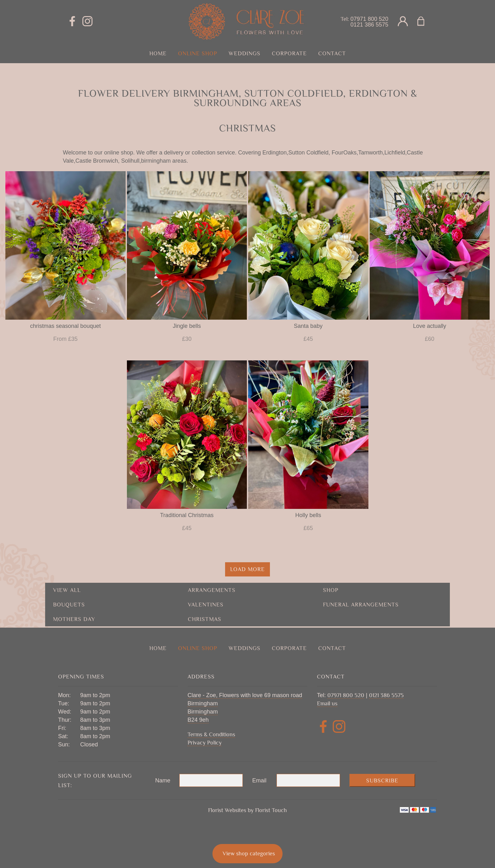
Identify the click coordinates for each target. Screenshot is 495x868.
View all (67, 590)
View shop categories (249, 853)
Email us (327, 703)
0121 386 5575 (369, 25)
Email (259, 781)
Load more (247, 569)
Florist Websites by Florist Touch (247, 810)
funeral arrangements (361, 605)
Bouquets (69, 605)
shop (331, 590)
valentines (206, 605)
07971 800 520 (369, 19)
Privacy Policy (205, 743)
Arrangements (212, 590)
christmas (205, 619)
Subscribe (382, 781)
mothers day (74, 619)
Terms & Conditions (211, 734)
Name (163, 781)
